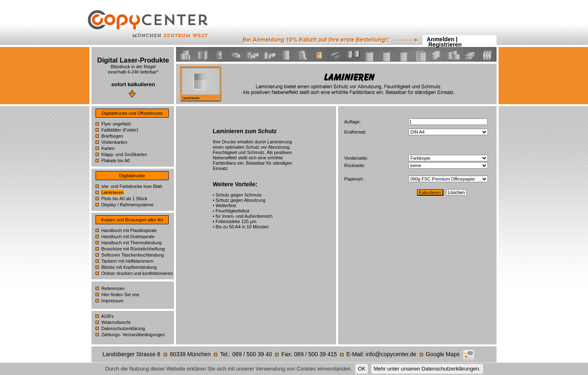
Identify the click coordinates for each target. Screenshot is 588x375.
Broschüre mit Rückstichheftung (133, 249)
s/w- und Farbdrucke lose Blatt (132, 186)
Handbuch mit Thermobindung (131, 243)
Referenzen (113, 288)
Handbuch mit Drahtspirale (128, 237)
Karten (108, 148)
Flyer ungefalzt (116, 124)
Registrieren (445, 45)
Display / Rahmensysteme (127, 205)
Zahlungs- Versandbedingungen (133, 335)
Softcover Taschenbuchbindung (133, 255)
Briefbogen (112, 136)
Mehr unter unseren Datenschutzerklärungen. (427, 369)
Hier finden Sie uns (120, 295)
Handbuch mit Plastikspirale (129, 230)
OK (362, 369)
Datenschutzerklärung (123, 328)
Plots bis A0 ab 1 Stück (124, 199)
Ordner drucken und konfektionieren (137, 273)
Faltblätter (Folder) (120, 130)
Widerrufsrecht (116, 322)
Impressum (112, 301)
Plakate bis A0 (116, 161)
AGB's (108, 316)
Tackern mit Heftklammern (127, 261)
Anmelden (441, 39)
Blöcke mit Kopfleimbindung (129, 267)
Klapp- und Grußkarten (124, 154)
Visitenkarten (114, 142)
